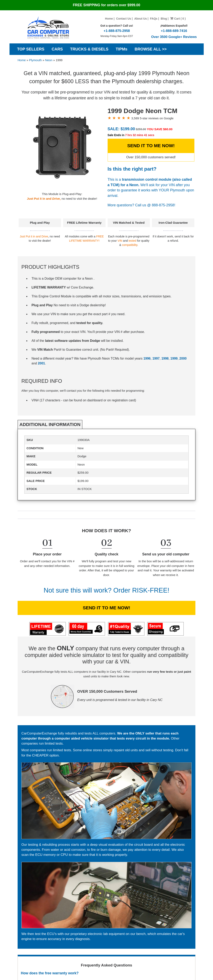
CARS (57, 49)
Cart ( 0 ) (178, 19)
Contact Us (124, 19)
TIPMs (121, 49)
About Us (141, 19)
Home (109, 19)
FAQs (154, 19)
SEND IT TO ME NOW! (151, 146)
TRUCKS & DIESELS (89, 49)
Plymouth (35, 60)
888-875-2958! (163, 205)
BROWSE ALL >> (151, 49)
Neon (49, 60)
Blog (164, 19)
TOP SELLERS (31, 49)
